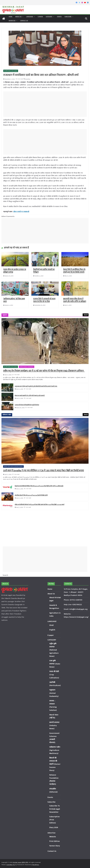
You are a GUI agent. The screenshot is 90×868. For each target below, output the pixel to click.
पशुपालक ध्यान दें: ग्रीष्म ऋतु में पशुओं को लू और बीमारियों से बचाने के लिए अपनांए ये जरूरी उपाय (36, 386)
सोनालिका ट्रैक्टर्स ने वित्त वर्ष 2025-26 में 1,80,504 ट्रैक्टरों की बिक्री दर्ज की (31, 495)
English (52, 630)
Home (11, 17)
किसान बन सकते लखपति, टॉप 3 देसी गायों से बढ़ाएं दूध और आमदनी (30, 396)
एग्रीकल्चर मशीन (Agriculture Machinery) (13, 467)
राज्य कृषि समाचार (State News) (11, 71)
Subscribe (68, 17)
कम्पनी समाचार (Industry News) (54, 726)
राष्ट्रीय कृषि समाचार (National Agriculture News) (54, 650)
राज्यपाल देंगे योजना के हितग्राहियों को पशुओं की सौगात (27, 405)
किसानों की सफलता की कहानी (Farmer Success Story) (55, 764)
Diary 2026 (54, 828)
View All (86, 315)
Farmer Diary (55, 846)
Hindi (52, 625)
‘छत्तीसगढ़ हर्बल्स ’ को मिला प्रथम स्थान (14, 300)
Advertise (12, 21)
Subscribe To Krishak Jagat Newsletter (55, 809)
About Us (18, 17)
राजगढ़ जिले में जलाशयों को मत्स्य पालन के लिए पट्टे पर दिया (44, 300)
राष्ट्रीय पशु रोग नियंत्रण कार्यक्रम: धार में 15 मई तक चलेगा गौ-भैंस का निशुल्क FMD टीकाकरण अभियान (44, 371)
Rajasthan (28, 79)
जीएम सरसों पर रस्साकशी (21, 212)
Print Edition (55, 841)
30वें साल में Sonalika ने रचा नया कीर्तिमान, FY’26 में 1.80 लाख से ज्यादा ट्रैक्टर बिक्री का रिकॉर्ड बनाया (43, 471)
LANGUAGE (30, 17)
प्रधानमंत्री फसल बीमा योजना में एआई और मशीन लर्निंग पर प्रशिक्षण (75, 300)
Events (59, 17)
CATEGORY (49, 17)
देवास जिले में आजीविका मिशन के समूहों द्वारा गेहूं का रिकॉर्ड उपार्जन (74, 271)
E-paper (40, 17)
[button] (22, 17)
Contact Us (24, 21)
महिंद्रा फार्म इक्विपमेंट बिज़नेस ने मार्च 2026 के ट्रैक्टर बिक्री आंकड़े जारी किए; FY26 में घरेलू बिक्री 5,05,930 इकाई (39, 505)
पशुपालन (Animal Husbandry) (26, 367)
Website (53, 837)
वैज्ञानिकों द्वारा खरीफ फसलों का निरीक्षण (44, 271)
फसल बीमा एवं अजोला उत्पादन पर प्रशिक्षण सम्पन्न (15, 271)
